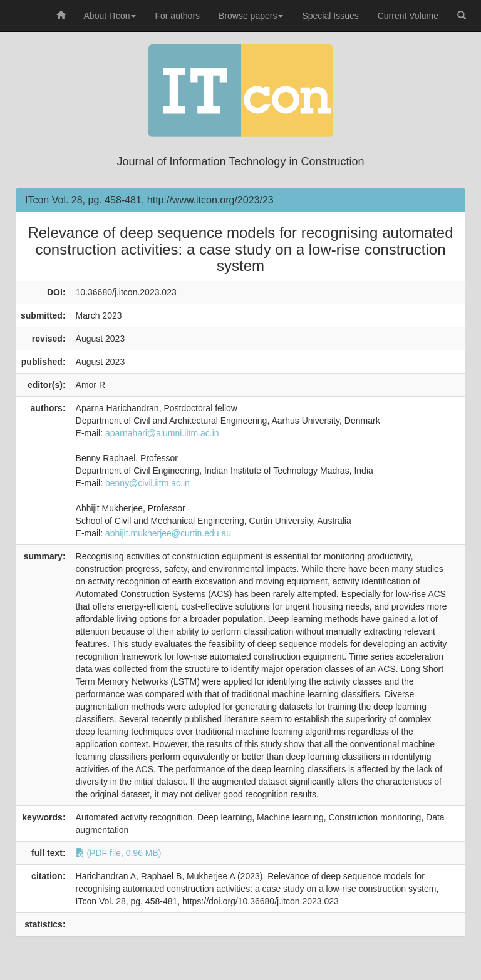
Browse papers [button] (251, 16)
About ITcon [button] (110, 16)
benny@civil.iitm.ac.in (147, 483)
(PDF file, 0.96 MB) (119, 853)
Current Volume (408, 16)
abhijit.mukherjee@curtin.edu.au (168, 533)
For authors (177, 16)
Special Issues (330, 16)
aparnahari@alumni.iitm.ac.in (162, 433)
